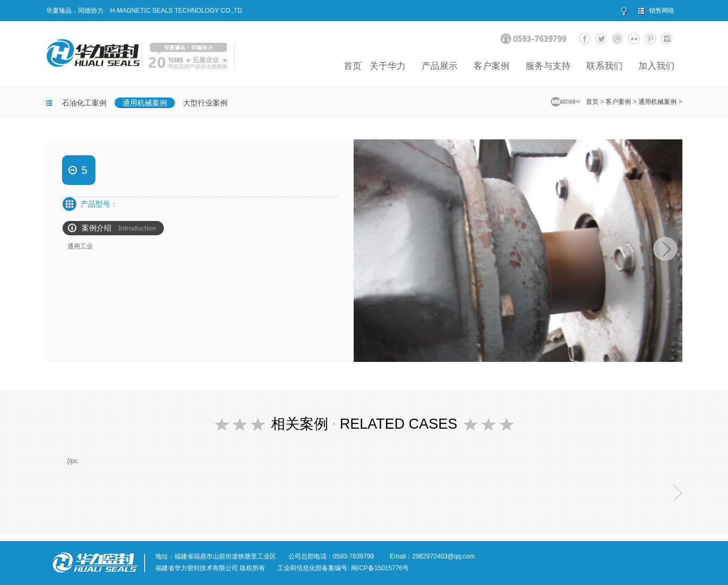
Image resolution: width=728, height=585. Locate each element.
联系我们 (604, 66)
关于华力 (388, 66)
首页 (353, 66)
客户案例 (492, 66)
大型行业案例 (205, 103)
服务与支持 (548, 66)
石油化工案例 (84, 103)
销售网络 (662, 11)
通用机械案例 (145, 103)
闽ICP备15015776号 (380, 568)
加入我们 (656, 66)
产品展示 (440, 66)
